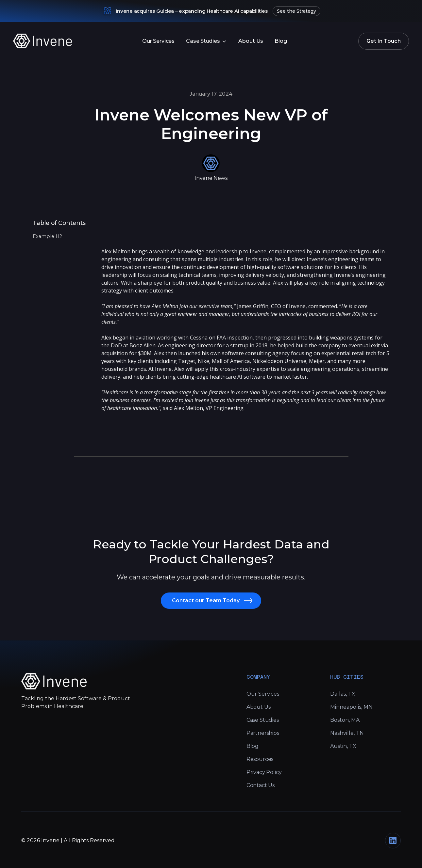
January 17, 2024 (211, 94)
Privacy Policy (264, 772)
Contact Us (261, 785)
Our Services (158, 41)
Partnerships (263, 733)
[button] (206, 41)
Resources (260, 759)
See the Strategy (296, 11)
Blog (281, 41)
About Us (251, 41)
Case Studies (263, 720)
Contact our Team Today (206, 600)
